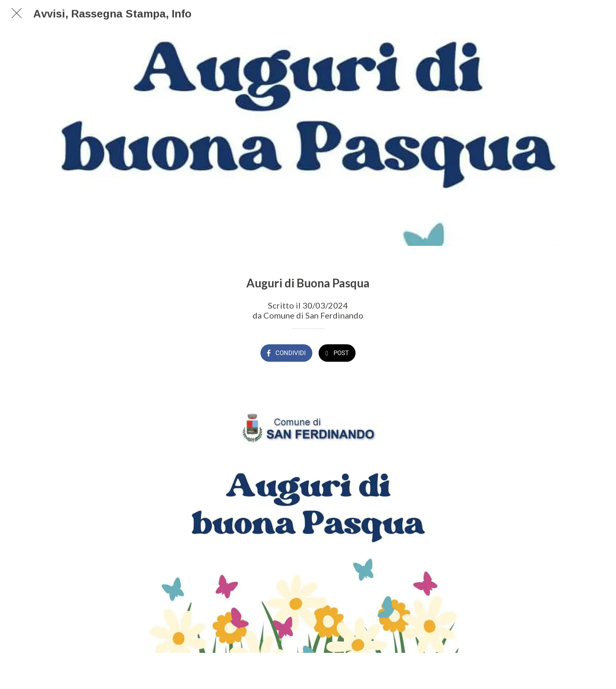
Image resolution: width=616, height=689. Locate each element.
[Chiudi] (17, 13)
